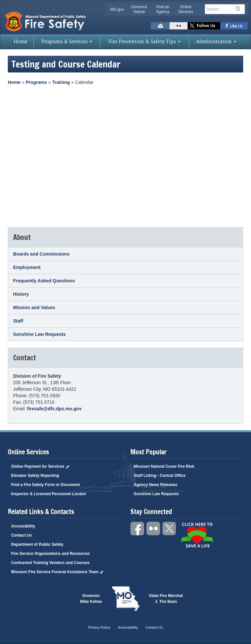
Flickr (179, 26)
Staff (18, 321)
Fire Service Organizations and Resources (50, 554)
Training (61, 82)
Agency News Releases (155, 485)
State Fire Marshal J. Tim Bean (166, 599)
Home (21, 42)
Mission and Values (34, 307)
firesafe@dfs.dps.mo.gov (54, 409)
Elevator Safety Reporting (35, 476)
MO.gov (117, 9)
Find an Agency (163, 9)
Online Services (186, 9)
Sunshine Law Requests (39, 334)
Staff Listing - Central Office (160, 476)
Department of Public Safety (37, 544)
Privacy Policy (99, 628)
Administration (216, 42)
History (21, 294)
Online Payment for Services (40, 466)
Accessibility (23, 526)
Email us (160, 26)
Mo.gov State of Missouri (125, 599)
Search (240, 10)
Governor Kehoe (139, 9)
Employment (27, 267)
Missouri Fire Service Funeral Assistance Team (57, 572)
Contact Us (21, 535)
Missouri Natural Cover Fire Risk (164, 466)
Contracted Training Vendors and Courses (50, 563)
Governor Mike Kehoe (91, 599)
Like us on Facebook (234, 26)
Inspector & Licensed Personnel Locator (49, 494)
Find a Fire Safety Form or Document (46, 485)
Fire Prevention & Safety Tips (144, 42)
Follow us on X (204, 26)
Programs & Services (67, 42)
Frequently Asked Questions (44, 281)
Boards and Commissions (41, 254)
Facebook (138, 529)
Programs (36, 82)
